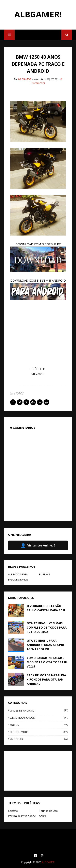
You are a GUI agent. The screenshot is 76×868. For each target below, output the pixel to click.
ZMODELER (39, 739)
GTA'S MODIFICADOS (39, 718)
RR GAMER (24, 79)
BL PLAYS (45, 574)
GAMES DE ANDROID (39, 710)
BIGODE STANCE (18, 579)
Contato (13, 811)
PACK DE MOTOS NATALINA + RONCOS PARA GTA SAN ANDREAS (46, 679)
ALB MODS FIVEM (18, 574)
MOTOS (19, 393)
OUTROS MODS (39, 732)
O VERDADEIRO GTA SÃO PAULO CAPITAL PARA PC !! (46, 608)
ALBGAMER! (38, 14)
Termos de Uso (48, 811)
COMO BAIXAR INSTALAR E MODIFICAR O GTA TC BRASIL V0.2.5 (47, 662)
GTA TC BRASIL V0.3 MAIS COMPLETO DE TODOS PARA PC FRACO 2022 (47, 627)
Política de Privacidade (22, 816)
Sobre (43, 816)
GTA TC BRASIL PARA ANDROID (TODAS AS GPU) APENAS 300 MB (45, 645)
